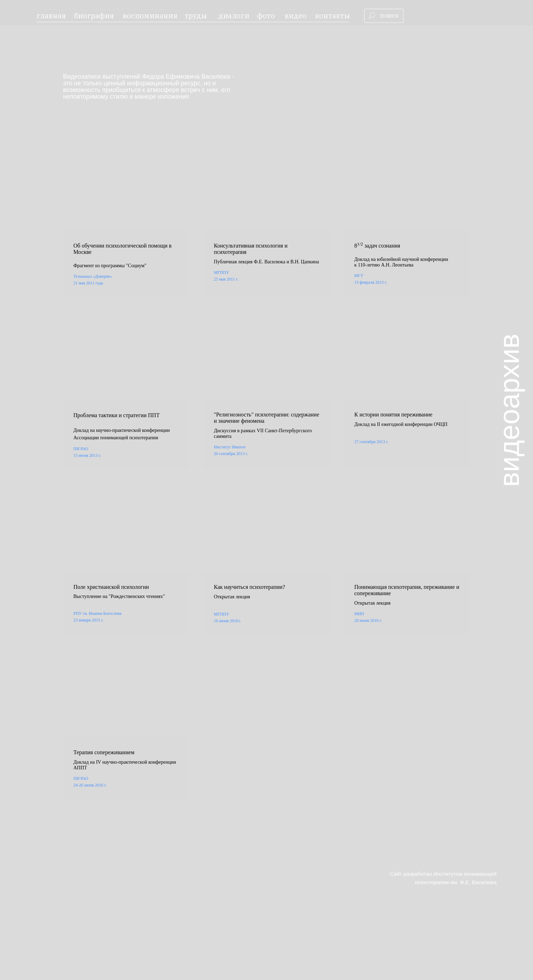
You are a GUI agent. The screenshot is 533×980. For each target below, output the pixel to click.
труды (196, 16)
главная (51, 16)
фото (266, 16)
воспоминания (150, 16)
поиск (389, 15)
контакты (333, 16)
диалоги (234, 16)
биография (94, 16)
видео (295, 16)
